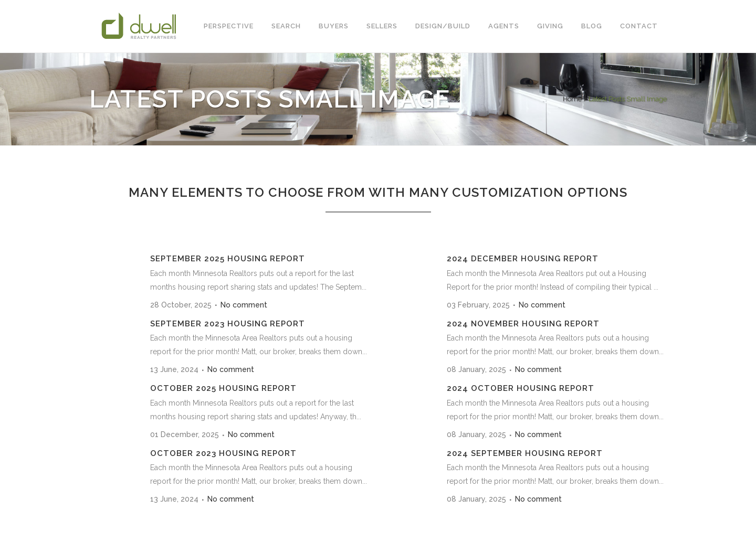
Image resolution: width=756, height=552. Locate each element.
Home (572, 99)
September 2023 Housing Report (228, 324)
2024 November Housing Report (523, 324)
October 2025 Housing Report (223, 388)
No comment (244, 305)
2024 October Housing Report (521, 388)
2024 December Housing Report (523, 259)
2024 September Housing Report (525, 453)
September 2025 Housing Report (228, 259)
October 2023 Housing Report (223, 453)
